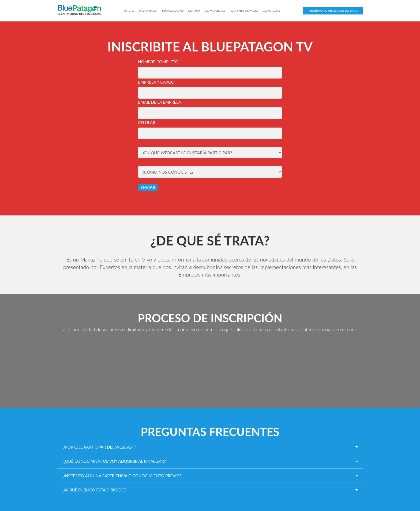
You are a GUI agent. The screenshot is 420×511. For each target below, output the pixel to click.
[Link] (84, 11)
